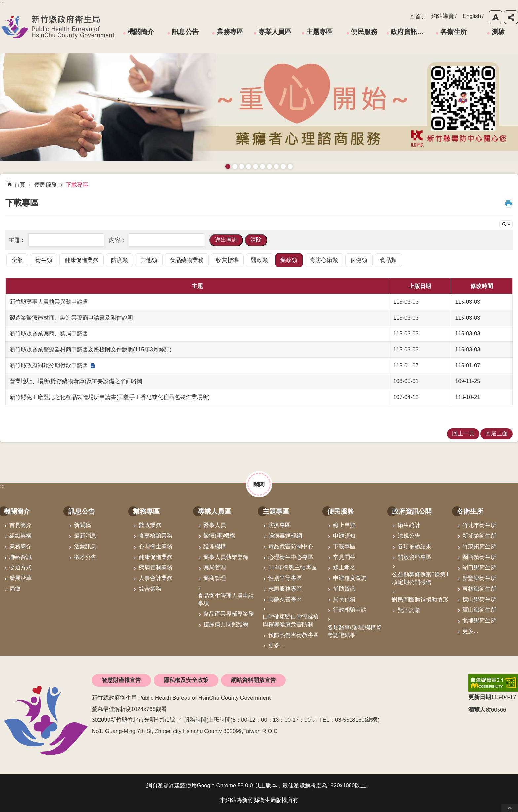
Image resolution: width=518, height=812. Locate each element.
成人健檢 (283, 166)
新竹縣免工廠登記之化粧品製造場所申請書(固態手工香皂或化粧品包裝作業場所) (110, 397)
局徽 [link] (15, 589)
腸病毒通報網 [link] (285, 536)
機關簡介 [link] (141, 32)
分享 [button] (511, 17)
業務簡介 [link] (20, 546)
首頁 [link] (20, 185)
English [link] (472, 16)
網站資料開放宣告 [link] (253, 680)
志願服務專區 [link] (285, 589)
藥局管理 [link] (215, 568)
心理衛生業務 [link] (156, 546)
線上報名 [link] (344, 568)
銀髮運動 (290, 166)
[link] (493, 683)
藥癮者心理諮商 (228, 166)
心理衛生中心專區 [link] (291, 557)
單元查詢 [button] (506, 224)
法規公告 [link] (409, 536)
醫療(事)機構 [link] (219, 536)
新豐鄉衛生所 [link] (479, 578)
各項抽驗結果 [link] (415, 546)
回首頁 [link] (418, 16)
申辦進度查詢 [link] (350, 578)
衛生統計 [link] (409, 525)
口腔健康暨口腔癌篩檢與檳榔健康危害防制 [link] (291, 621)
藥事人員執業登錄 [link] (226, 557)
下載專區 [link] (77, 185)
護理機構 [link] (215, 546)
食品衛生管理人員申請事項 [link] (226, 599)
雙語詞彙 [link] (409, 610)
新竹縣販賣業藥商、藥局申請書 (49, 334)
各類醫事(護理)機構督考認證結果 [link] (354, 631)
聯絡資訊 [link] (20, 557)
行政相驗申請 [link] (350, 610)
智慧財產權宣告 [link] (121, 680)
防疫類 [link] (119, 260)
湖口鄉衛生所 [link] (479, 568)
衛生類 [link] (44, 260)
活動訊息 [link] (85, 546)
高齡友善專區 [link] (285, 599)
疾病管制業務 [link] (156, 568)
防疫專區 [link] (279, 525)
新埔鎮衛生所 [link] (479, 536)
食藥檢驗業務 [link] (156, 536)
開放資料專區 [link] (415, 557)
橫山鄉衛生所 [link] (479, 599)
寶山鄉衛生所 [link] (479, 610)
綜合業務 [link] (150, 589)
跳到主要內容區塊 (3, 3)
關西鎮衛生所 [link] (479, 557)
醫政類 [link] (259, 260)
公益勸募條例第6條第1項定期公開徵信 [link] (421, 578)
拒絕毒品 (269, 166)
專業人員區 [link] (275, 32)
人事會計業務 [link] (156, 578)
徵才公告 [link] (85, 557)
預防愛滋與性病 (242, 166)
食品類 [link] (388, 260)
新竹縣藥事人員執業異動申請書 (49, 302)
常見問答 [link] (344, 557)
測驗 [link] (498, 32)
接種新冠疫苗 (235, 166)
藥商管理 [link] (215, 578)
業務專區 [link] (230, 32)
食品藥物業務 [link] (187, 260)
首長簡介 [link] (20, 525)
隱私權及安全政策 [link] (186, 680)
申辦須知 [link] (344, 536)
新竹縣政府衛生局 (58, 27)
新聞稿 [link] (82, 525)
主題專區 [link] (319, 32)
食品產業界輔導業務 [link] (229, 614)
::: (2, 486)
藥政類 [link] (289, 260)
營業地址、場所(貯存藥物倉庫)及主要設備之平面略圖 (76, 381)
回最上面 (510, 808)
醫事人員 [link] (215, 525)
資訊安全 (262, 166)
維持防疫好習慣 (276, 166)
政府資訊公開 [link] (410, 32)
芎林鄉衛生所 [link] (479, 589)
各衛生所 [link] (454, 32)
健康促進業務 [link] (82, 260)
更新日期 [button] (480, 697)
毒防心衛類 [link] (324, 260)
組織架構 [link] (20, 536)
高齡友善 (256, 166)
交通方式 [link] (20, 568)
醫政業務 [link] (150, 525)
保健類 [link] (359, 260)
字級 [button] (496, 17)
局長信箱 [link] (344, 599)
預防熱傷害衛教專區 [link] (294, 635)
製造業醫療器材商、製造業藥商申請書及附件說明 (71, 318)
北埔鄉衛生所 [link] (479, 620)
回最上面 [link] (497, 433)
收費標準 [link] (227, 260)
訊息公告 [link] (185, 32)
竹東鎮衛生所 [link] (479, 546)
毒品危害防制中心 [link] (291, 546)
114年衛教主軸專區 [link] (293, 568)
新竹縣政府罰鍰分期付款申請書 (49, 365)
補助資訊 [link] (344, 589)
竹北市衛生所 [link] (479, 525)
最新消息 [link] (85, 536)
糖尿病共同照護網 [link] (226, 624)
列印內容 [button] (508, 203)
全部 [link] (17, 260)
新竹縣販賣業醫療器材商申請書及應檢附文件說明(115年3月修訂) (91, 349)
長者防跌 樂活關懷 (249, 166)
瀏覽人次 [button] (480, 710)
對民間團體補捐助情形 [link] (420, 600)
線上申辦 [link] (344, 525)
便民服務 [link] (364, 32)
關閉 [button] (259, 484)
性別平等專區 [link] (285, 578)
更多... (276, 646)
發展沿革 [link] (20, 578)
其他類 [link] (149, 260)
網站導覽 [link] (443, 16)
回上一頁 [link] (463, 433)
